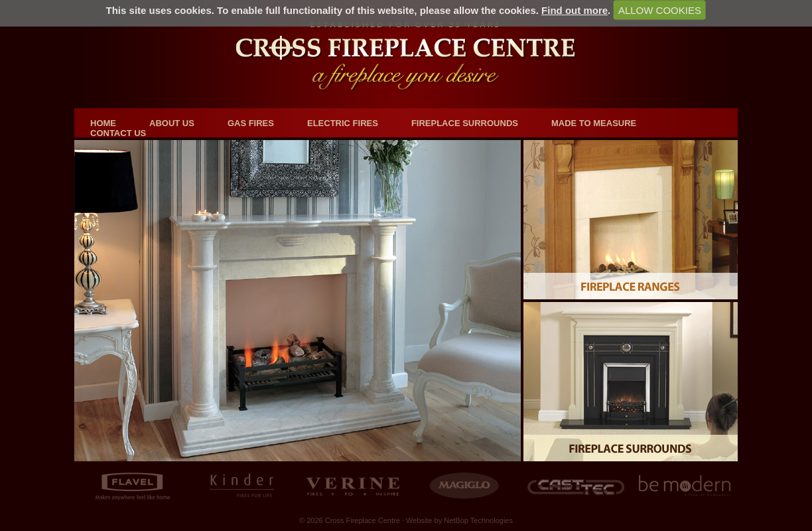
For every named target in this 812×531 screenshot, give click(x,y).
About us (172, 123)
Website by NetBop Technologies (459, 520)
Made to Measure (594, 123)
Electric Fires (343, 123)
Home (103, 123)
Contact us (118, 133)
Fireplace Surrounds (465, 123)
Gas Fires (251, 123)
